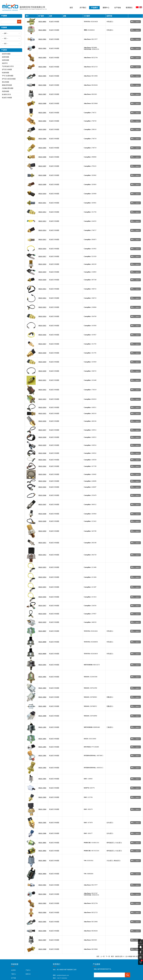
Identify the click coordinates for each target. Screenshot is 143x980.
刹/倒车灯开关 (6, 94)
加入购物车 (136, 22)
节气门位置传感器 (8, 76)
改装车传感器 (6, 54)
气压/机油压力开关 (8, 66)
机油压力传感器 (7, 98)
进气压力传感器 (7, 69)
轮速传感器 (6, 73)
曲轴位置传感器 (7, 85)
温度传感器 (6, 60)
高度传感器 (6, 91)
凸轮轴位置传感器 (8, 88)
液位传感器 (6, 82)
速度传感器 (6, 57)
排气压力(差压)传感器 (9, 79)
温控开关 (5, 63)
